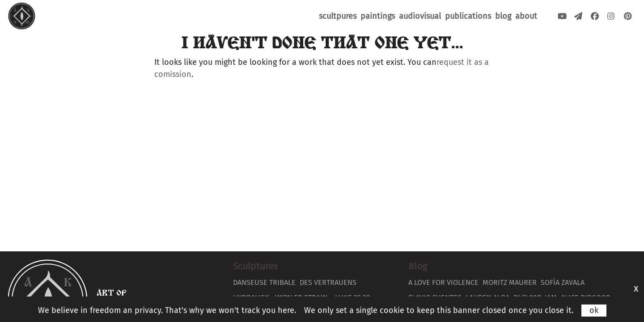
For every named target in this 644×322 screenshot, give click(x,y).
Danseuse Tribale (264, 282)
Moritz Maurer (510, 282)
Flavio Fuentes (435, 298)
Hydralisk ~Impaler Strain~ (282, 298)
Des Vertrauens (328, 282)
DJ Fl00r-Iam (535, 298)
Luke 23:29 (353, 298)
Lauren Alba (487, 298)
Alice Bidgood (586, 298)
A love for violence (443, 282)
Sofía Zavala (563, 282)
